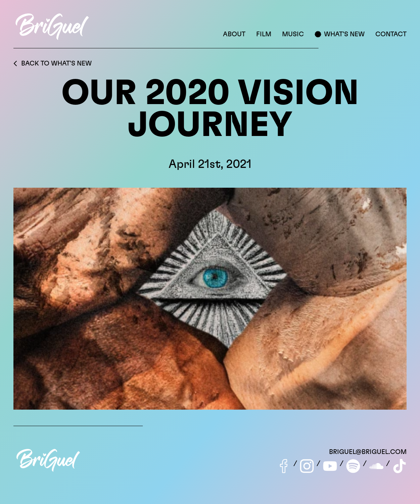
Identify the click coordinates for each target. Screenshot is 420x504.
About (234, 34)
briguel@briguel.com (368, 452)
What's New (340, 34)
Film (264, 34)
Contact (391, 34)
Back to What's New (53, 63)
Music (293, 34)
